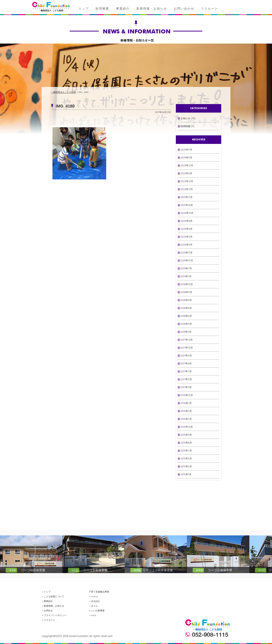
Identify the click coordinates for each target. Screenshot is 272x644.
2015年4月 (186, 458)
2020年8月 (187, 221)
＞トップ (46, 592)
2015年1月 (186, 474)
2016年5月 (186, 411)
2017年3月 (186, 387)
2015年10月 (187, 427)
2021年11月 (187, 197)
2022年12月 (187, 181)
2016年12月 (187, 395)
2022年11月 (187, 189)
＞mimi (92, 615)
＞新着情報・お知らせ (53, 606)
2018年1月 (186, 332)
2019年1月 (186, 276)
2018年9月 (186, 300)
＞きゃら (93, 606)
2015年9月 (186, 435)
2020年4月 (187, 245)
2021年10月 (187, 205)
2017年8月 (186, 363)
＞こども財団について (53, 596)
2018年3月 (186, 324)
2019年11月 (187, 253)
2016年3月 (186, 419)
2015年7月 (186, 451)
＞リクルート (48, 620)
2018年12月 (187, 284)
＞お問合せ (47, 611)
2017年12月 (187, 340)
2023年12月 (187, 165)
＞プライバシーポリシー (54, 615)
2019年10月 (187, 260)
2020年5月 (187, 237)
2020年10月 (187, 213)
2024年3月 (186, 157)
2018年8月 (186, 308)
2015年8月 (186, 443)
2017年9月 (186, 355)
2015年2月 (186, 466)
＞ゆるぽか (94, 601)
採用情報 (185, 126)
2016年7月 (186, 403)
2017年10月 (187, 348)
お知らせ (185, 118)
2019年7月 (186, 268)
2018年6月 (186, 316)
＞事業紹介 (47, 601)
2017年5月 (186, 379)
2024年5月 (186, 150)
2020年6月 (187, 229)
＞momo (93, 596)
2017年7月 (186, 371)
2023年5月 (186, 173)
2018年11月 (186, 292)
